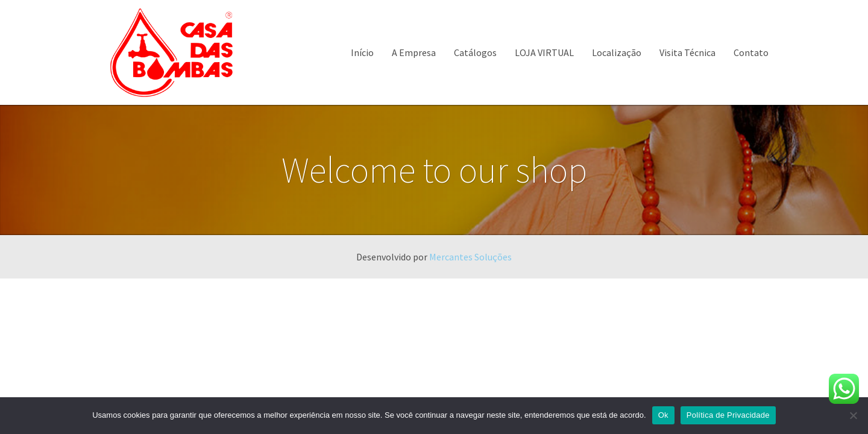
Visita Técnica (687, 52)
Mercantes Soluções (470, 257)
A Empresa (414, 52)
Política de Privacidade (728, 415)
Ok (663, 415)
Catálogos (475, 52)
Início (362, 52)
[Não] (853, 415)
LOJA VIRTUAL (544, 52)
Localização (617, 52)
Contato (751, 52)
